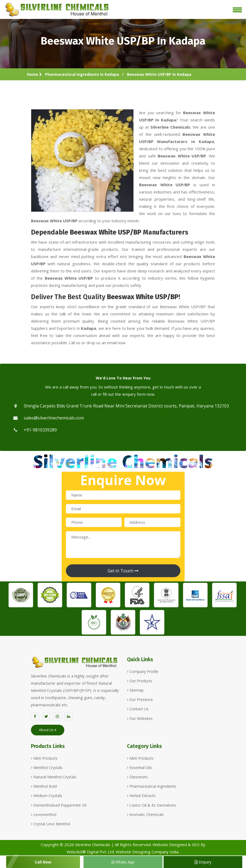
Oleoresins (137, 777)
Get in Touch (123, 571)
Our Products (140, 681)
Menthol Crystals (47, 768)
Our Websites (140, 718)
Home (34, 74)
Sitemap (135, 690)
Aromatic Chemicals (145, 815)
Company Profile (143, 671)
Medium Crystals (47, 796)
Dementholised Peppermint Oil (59, 805)
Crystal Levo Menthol (51, 824)
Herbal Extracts (141, 796)
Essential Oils (140, 768)
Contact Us (138, 709)
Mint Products (44, 758)
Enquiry (203, 862)
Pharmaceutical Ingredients (152, 786)
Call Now (43, 862)
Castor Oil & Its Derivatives (152, 805)
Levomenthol (44, 815)
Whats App (123, 862)
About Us (48, 730)
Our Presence (140, 699)
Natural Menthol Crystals (54, 777)
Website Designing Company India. (148, 852)
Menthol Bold (44, 786)
